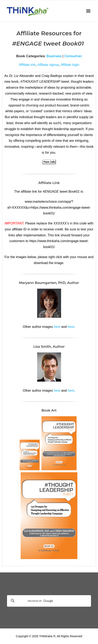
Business (54, 56)
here (57, 327)
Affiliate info (27, 65)
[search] (44, 601)
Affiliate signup (48, 65)
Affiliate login (70, 65)
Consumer (73, 56)
